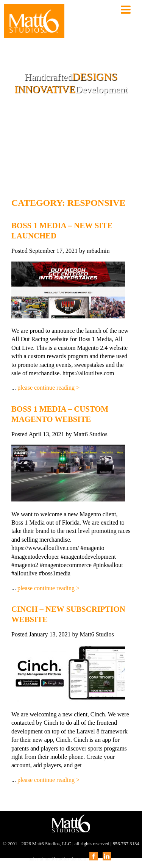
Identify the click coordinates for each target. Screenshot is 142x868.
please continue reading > (48, 388)
